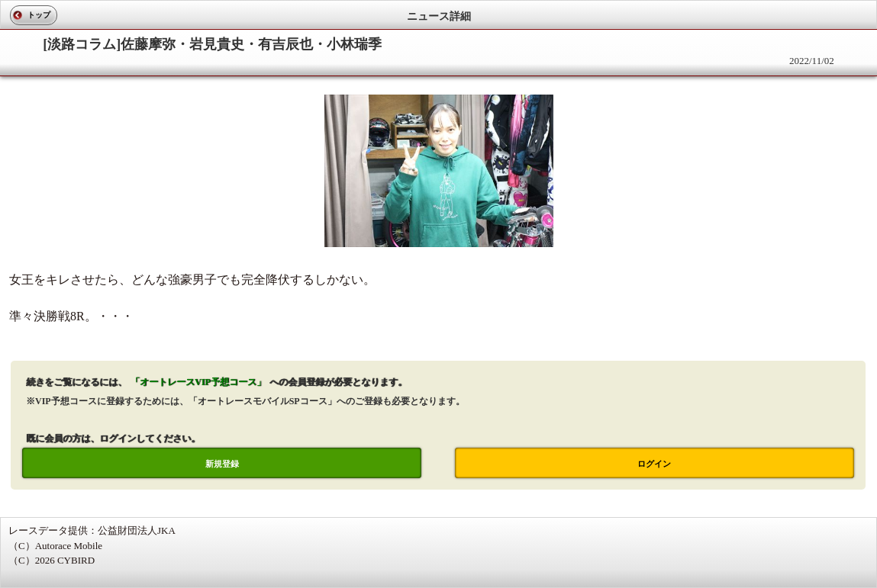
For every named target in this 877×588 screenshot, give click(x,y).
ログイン (654, 464)
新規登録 (222, 464)
